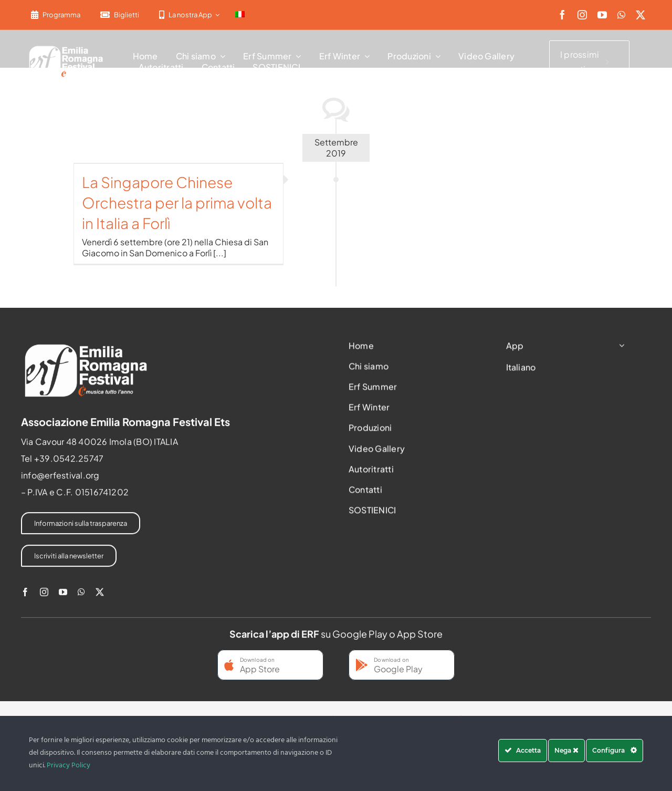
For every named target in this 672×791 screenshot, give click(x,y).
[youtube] (602, 15)
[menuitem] (240, 15)
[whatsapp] (621, 15)
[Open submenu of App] (619, 348)
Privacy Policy (69, 766)
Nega (566, 750)
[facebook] (562, 15)
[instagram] (582, 15)
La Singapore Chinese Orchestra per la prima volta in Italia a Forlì (177, 202)
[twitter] (640, 15)
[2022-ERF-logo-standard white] (66, 48)
